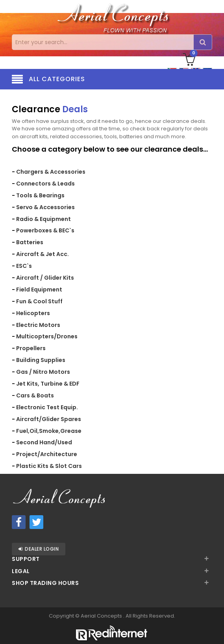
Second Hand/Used (44, 442)
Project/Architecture (47, 454)
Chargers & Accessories (51, 172)
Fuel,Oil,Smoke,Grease (49, 431)
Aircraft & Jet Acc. (43, 254)
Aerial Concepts (102, 616)
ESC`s (24, 266)
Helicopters (33, 313)
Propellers (31, 348)
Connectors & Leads (45, 184)
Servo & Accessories (45, 207)
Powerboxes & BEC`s (45, 230)
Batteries (30, 242)
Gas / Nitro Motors (43, 372)
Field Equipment (39, 290)
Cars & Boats (35, 395)
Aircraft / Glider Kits (45, 278)
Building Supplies (41, 360)
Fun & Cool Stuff (39, 301)
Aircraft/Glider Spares (49, 419)
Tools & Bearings (40, 195)
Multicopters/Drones (47, 336)
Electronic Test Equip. (47, 407)
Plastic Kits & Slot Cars (49, 466)
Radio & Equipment (44, 219)
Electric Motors (38, 325)
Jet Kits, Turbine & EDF (48, 384)
